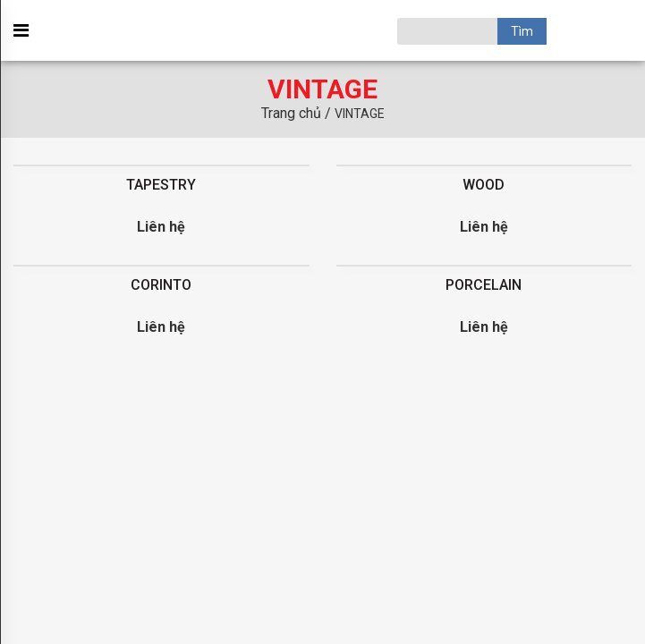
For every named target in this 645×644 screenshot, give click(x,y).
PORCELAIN (484, 285)
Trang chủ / (298, 113)
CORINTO (161, 285)
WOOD (484, 185)
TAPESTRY (161, 185)
